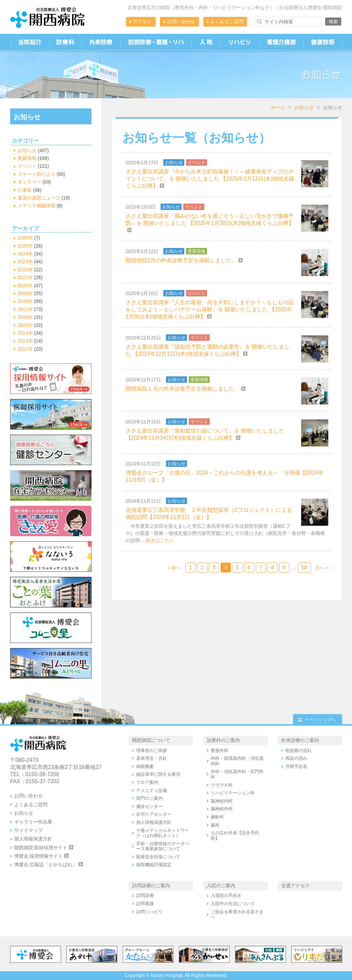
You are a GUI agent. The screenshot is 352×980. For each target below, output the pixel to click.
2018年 (25, 301)
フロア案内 (147, 782)
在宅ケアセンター (154, 814)
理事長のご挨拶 (152, 750)
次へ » (322, 568)
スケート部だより (37, 174)
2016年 (25, 317)
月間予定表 (296, 766)
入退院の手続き (226, 895)
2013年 (25, 341)
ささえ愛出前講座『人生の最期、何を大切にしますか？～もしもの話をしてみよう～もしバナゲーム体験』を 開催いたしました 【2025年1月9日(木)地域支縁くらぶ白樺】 (210, 309)
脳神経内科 (222, 801)
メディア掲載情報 (37, 206)
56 (304, 568)
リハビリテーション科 (233, 793)
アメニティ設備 (152, 790)
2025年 (25, 246)
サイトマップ (28, 830)
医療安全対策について (158, 857)
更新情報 (196, 251)
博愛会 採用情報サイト (39, 856)
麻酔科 (217, 817)
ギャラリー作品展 (33, 822)
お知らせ (304, 107)
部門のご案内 (149, 798)
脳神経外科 (222, 809)
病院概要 (145, 766)
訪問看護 (145, 904)
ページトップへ (320, 720)
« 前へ (174, 568)
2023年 (25, 262)
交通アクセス (295, 885)
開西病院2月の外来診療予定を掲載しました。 (181, 260)
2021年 (25, 277)
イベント (196, 162)
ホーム (278, 107)
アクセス (142, 21)
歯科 (215, 825)
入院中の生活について (233, 904)
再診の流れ (296, 758)
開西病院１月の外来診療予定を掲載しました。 (183, 389)
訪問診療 (145, 895)
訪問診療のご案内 (151, 885)
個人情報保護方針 (33, 839)
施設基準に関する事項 (158, 774)
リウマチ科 (222, 785)
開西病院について (151, 740)
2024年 (25, 254)
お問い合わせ (181, 21)
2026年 (25, 238)
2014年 (25, 333)
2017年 (25, 309)
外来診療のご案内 (300, 740)
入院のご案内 (221, 885)
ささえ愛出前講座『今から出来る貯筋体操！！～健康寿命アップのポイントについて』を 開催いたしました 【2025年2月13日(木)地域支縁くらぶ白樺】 (210, 179)
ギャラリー (29, 182)
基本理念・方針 (152, 758)
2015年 (25, 325)
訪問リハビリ (149, 912)
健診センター (149, 806)
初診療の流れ (298, 750)
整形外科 (220, 750)
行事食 (25, 190)
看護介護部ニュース (39, 198)
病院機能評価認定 (154, 865)
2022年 (25, 270)
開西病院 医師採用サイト (41, 848)
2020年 (25, 286)
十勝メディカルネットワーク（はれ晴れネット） (163, 833)
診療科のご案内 (223, 740)
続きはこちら (160, 540)
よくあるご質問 (227, 21)
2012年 (25, 349)
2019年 (25, 293)
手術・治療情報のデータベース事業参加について (163, 846)
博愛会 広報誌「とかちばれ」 (46, 864)
